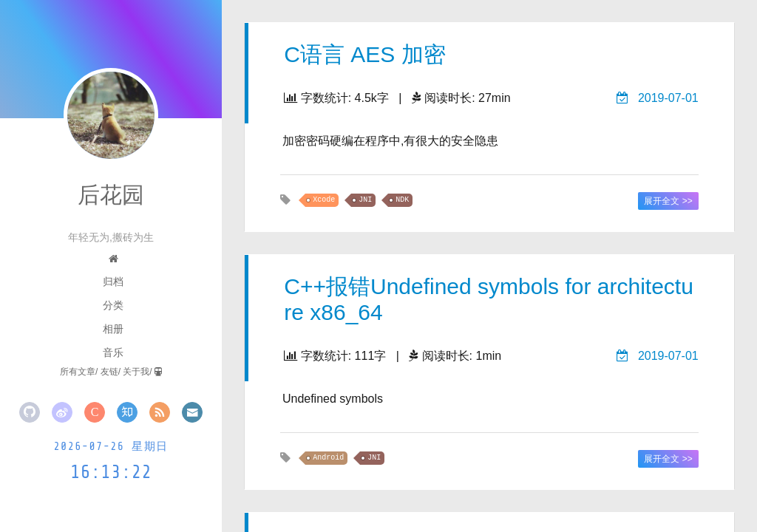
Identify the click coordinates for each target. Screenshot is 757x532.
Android (328, 458)
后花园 (111, 195)
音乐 (113, 352)
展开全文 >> (668, 201)
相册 (113, 329)
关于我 (136, 372)
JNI (365, 200)
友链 (109, 372)
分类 (113, 305)
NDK (402, 200)
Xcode (324, 200)
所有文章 (78, 372)
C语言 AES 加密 (364, 54)
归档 (113, 282)
